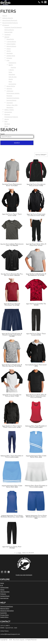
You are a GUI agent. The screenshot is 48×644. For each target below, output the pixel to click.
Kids (8, 60)
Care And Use (4, 598)
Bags (6, 121)
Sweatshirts (12, 63)
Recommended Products (10, 23)
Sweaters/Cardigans (13, 98)
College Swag (4, 587)
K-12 (2, 585)
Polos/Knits (10, 39)
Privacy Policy (5, 615)
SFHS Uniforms (9, 30)
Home (2, 583)
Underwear (10, 91)
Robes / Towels (9, 110)
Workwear (10, 53)
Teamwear (10, 103)
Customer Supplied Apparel (13, 27)
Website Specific (8, 18)
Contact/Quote (5, 596)
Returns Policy (5, 608)
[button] (42, 2)
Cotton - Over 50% (12, 105)
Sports (9, 51)
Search (2, 134)
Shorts (11, 79)
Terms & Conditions (7, 606)
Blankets (7, 114)
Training (13, 67)
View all (5, 16)
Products (3, 594)
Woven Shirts (11, 86)
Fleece (9, 49)
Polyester (9, 96)
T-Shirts (11, 70)
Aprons (7, 119)
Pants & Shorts (11, 46)
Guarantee (4, 613)
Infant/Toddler (11, 44)
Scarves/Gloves (11, 100)
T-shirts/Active (11, 42)
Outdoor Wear (11, 56)
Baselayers (10, 107)
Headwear (8, 34)
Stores (2, 590)
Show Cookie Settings (24, 642)
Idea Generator (5, 592)
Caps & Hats (13, 77)
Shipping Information (7, 611)
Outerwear (12, 74)
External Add (8, 32)
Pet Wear (7, 124)
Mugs (6, 126)
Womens (9, 89)
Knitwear (9, 58)
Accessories (12, 84)
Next (20, 553)
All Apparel (6, 25)
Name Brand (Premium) (10, 20)
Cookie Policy (4, 617)
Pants (10, 72)
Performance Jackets (13, 93)
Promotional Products (11, 117)
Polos (10, 82)
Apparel (7, 37)
